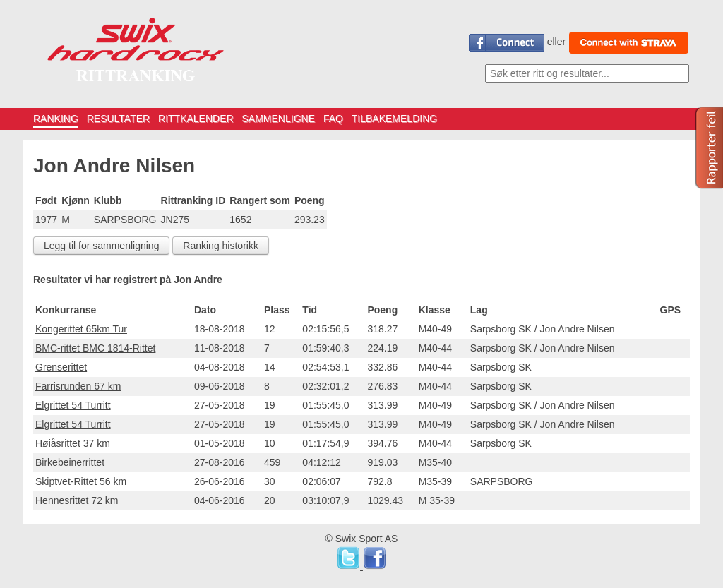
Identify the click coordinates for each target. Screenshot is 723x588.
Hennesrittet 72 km (77, 500)
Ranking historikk (221, 246)
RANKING (56, 119)
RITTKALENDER (196, 119)
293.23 (310, 220)
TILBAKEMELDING (394, 119)
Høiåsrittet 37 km (73, 443)
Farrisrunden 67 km (78, 386)
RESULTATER (118, 119)
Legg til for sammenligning (101, 246)
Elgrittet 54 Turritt (73, 405)
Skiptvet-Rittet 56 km (81, 481)
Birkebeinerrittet (70, 462)
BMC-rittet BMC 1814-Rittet (95, 348)
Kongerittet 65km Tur (81, 329)
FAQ (333, 119)
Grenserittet (61, 367)
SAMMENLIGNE (279, 119)
